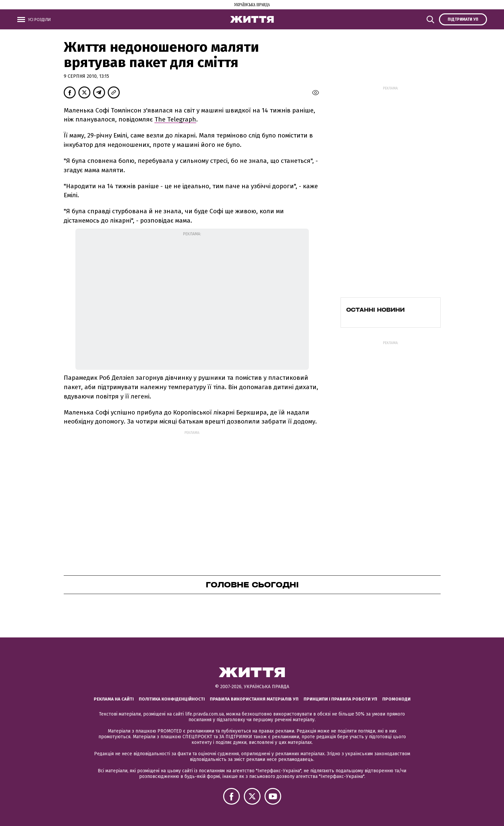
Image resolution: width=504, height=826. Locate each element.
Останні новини (375, 310)
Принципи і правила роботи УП (340, 699)
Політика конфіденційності (172, 699)
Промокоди (396, 699)
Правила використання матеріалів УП (254, 699)
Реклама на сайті (114, 699)
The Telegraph (175, 119)
